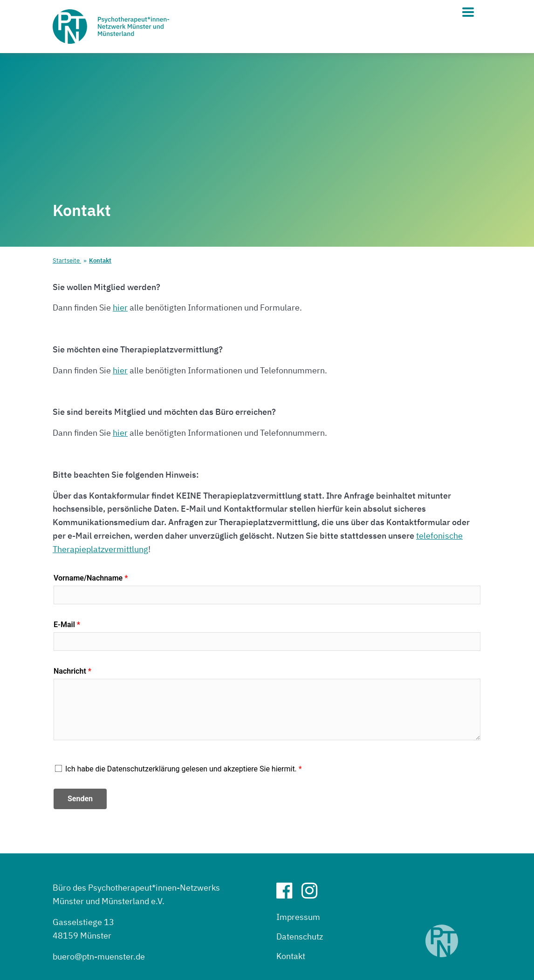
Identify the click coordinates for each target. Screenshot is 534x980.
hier (120, 308)
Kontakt (100, 260)
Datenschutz (300, 936)
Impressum (298, 917)
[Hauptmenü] (468, 12)
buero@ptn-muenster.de (99, 956)
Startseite (67, 260)
